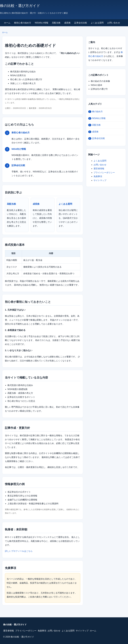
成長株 (67, 23)
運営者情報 (99, 169)
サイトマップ (100, 180)
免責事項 (98, 176)
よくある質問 (97, 23)
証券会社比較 (81, 23)
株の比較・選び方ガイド (20, 6)
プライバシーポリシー (104, 173)
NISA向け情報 (42, 23)
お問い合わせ (114, 23)
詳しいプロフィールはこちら (19, 551)
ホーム (7, 23)
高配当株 (56, 23)
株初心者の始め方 (23, 23)
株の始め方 (96, 112)
